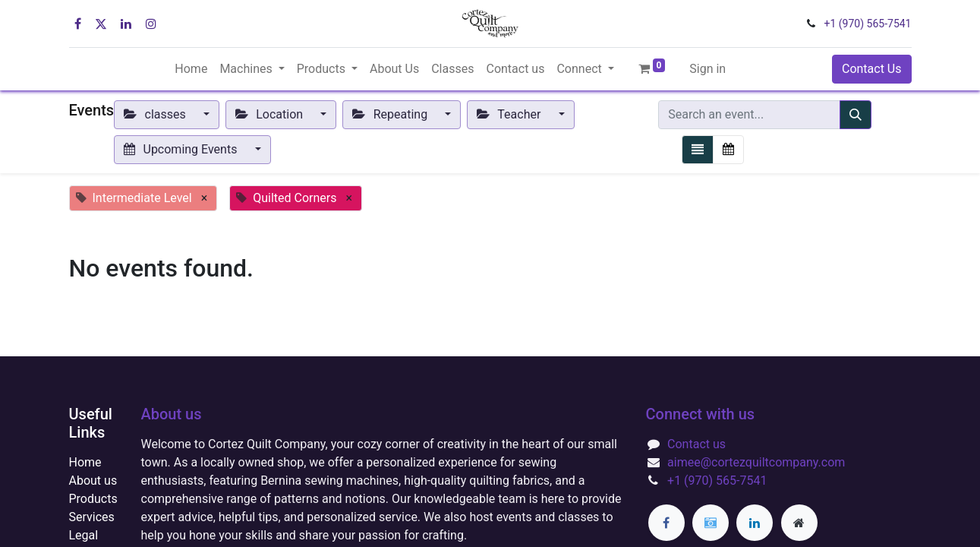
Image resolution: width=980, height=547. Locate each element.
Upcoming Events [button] (182, 149)
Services (92, 517)
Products (93, 499)
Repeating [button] (391, 114)
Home (85, 462)
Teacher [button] (510, 114)
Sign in (707, 69)
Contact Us (872, 69)
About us (93, 481)
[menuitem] (191, 69)
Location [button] (271, 114)
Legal (84, 535)
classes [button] (156, 114)
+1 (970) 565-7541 (868, 24)
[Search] (856, 115)
